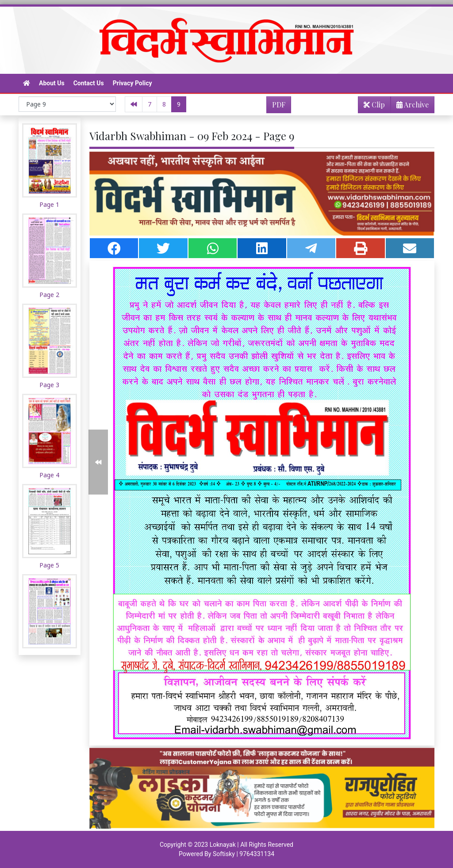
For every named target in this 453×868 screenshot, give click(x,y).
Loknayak (223, 845)
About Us (52, 83)
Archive (410, 106)
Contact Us (89, 83)
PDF (279, 105)
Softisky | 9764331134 (244, 854)
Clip (374, 105)
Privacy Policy (132, 83)
